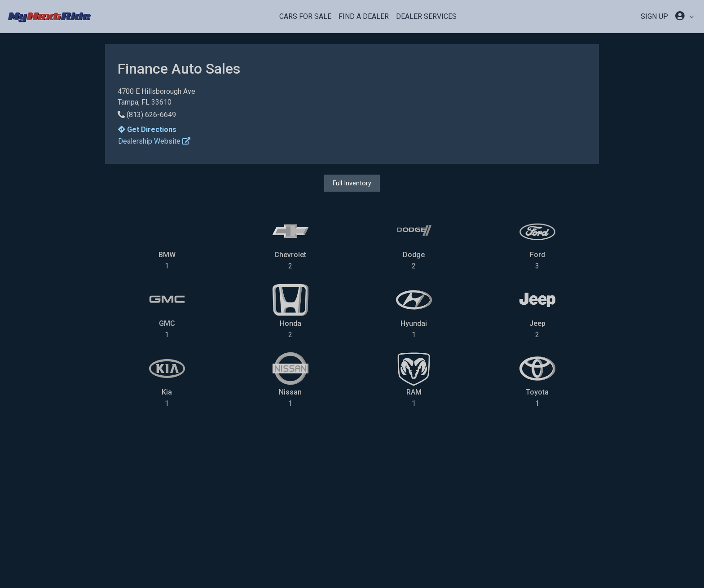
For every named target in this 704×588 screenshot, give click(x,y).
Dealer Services (426, 16)
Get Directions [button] (147, 129)
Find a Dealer (364, 16)
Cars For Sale (305, 16)
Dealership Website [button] (154, 141)
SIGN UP (654, 16)
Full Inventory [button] (352, 183)
